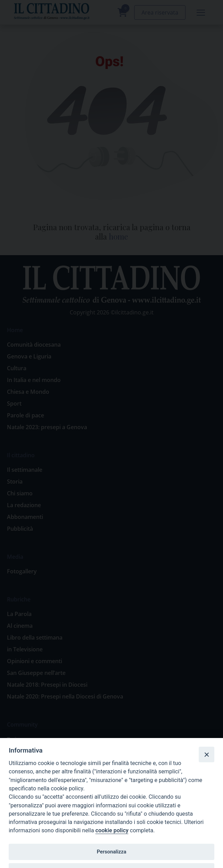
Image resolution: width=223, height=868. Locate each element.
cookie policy (112, 830)
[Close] (206, 754)
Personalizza (111, 852)
